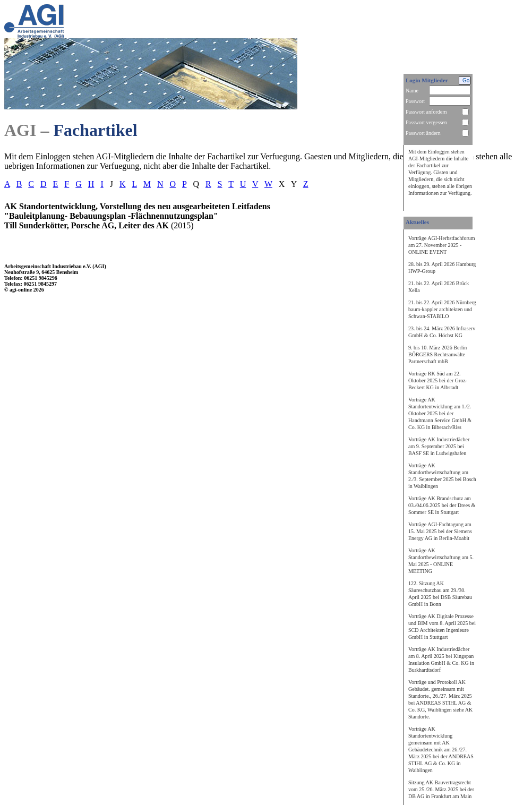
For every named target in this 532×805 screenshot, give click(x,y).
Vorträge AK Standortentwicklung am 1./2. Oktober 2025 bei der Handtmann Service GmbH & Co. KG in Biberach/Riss (440, 413)
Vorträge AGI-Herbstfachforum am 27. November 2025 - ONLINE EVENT (442, 245)
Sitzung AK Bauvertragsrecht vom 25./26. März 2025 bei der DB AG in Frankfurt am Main (441, 789)
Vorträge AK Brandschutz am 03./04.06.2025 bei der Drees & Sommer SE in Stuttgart (442, 505)
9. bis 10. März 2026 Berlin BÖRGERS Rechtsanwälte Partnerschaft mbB (437, 354)
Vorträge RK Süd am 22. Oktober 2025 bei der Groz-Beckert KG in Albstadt (438, 380)
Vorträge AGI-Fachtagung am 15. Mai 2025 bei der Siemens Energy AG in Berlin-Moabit (440, 531)
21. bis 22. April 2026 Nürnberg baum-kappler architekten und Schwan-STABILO (442, 309)
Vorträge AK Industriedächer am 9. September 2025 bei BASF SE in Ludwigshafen (439, 446)
